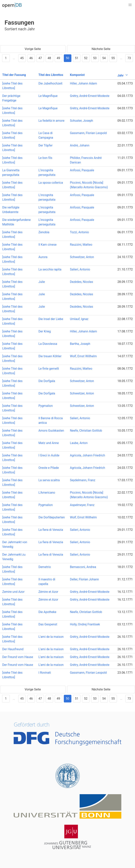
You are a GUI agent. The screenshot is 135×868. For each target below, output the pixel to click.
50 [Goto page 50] (68, 58)
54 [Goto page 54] (104, 58)
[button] (130, 5)
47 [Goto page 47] (40, 58)
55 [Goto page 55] (113, 58)
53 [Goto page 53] (95, 58)
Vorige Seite (33, 49)
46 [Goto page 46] (31, 58)
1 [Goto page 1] (6, 58)
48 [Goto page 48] (49, 58)
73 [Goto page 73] (129, 58)
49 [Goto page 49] (58, 58)
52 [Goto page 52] (86, 58)
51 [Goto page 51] (77, 58)
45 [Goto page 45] (22, 58)
